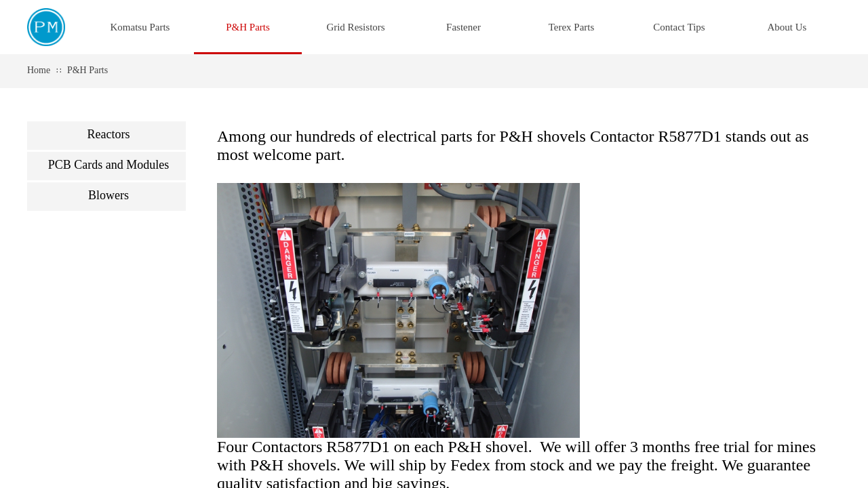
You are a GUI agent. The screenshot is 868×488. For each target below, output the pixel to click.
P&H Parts (87, 70)
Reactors (109, 134)
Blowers (108, 195)
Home (39, 70)
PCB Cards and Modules (109, 165)
